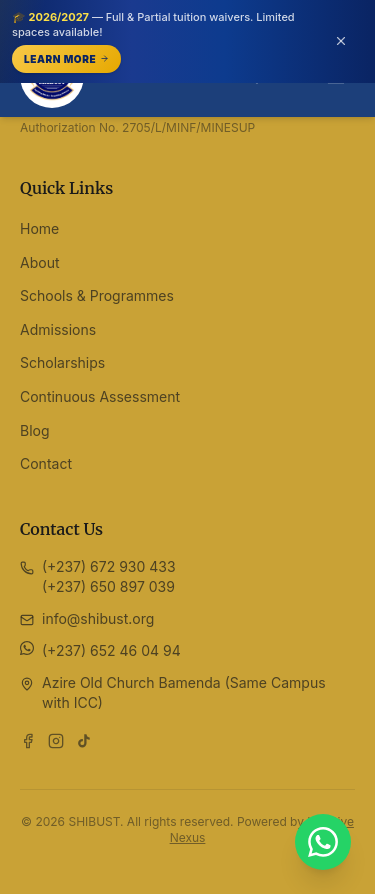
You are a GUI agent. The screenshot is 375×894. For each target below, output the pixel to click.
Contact (46, 463)
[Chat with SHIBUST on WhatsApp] (323, 842)
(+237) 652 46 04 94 (111, 650)
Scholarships (62, 362)
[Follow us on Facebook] (28, 741)
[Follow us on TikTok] (84, 741)
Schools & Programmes (97, 295)
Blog (35, 430)
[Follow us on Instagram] (56, 741)
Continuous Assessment (100, 396)
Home (39, 228)
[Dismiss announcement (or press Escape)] (341, 41)
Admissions (58, 329)
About (39, 262)
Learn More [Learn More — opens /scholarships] (66, 59)
